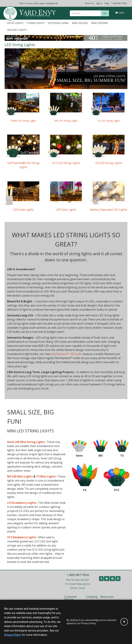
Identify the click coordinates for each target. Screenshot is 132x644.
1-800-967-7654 (119, 3)
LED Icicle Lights (23, 210)
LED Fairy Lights (66, 210)
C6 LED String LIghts (109, 163)
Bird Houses (80, 23)
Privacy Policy (13, 635)
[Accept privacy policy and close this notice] (124, 622)
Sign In (99, 3)
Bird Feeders (100, 23)
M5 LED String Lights (66, 121)
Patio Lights (15, 23)
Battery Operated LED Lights (109, 210)
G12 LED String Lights (66, 163)
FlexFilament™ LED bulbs (67, 354)
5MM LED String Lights (23, 121)
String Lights (36, 23)
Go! (105, 13)
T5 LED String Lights (109, 121)
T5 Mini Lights (46, 476)
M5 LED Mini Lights (20, 476)
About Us (89, 3)
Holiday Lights (17, 30)
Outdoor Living (58, 23)
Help (107, 3)
